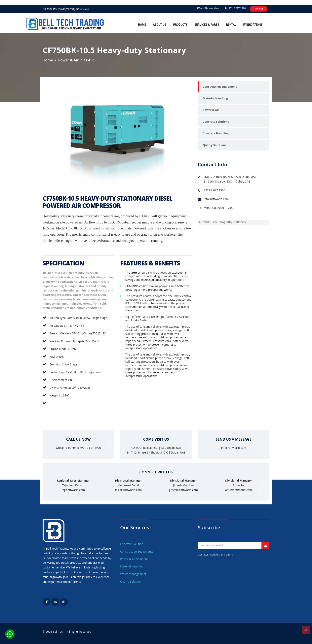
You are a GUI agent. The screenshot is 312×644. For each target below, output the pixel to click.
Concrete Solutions (216, 122)
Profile (259, 9)
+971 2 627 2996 (235, 8)
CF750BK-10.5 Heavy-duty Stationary (223, 222)
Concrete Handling (216, 133)
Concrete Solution (132, 544)
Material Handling (215, 98)
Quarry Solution (130, 581)
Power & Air (211, 110)
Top (306, 630)
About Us (160, 25)
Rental (231, 25)
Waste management (133, 574)
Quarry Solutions (214, 145)
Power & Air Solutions (134, 559)
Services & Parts (207, 25)
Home (142, 25)
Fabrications (253, 25)
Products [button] (180, 25)
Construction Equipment (220, 87)
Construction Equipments (137, 551)
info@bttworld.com (209, 8)
